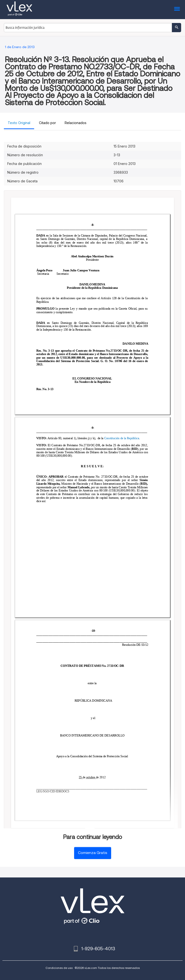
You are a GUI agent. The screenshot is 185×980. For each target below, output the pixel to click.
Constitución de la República (121, 438)
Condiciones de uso (59, 968)
